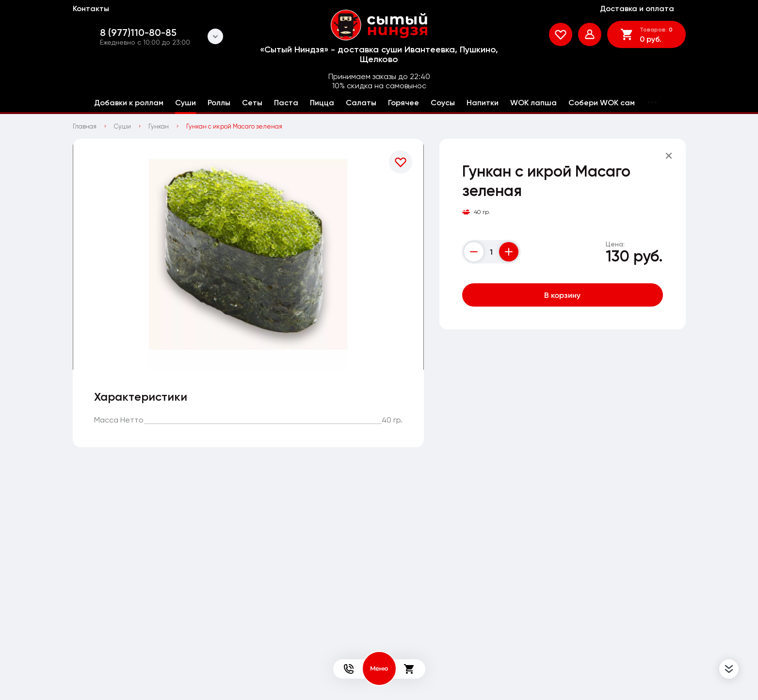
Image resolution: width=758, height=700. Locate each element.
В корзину (562, 295)
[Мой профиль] (590, 34)
